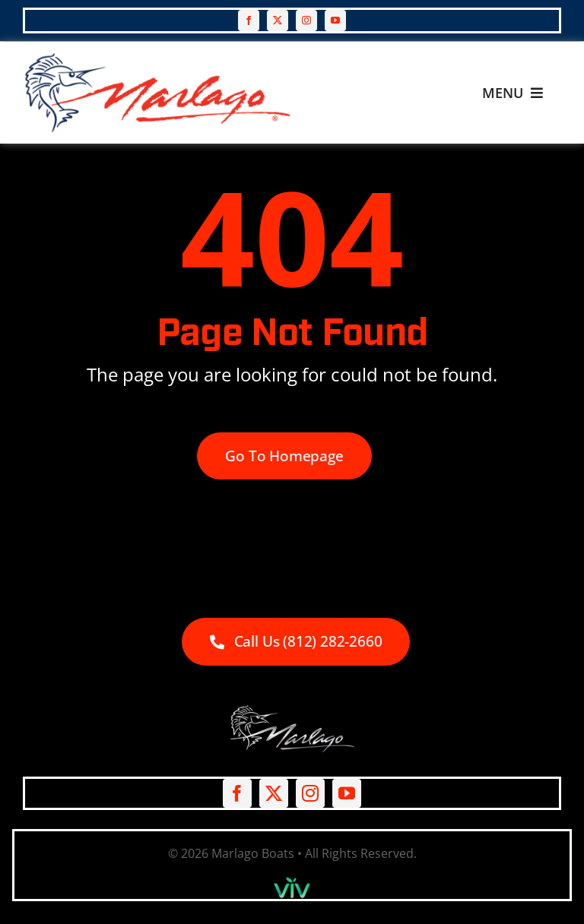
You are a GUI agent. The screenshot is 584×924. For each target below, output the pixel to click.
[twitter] (278, 21)
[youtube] (335, 21)
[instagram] (306, 21)
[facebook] (249, 21)
